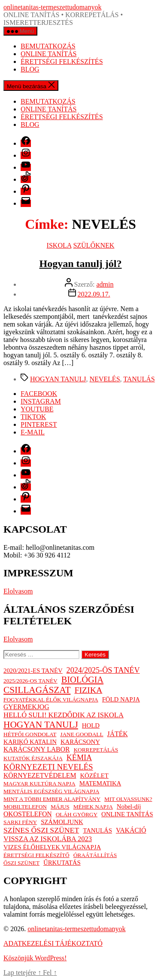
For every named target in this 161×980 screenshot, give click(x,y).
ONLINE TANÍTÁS (49, 54)
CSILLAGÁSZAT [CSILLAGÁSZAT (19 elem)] (37, 690)
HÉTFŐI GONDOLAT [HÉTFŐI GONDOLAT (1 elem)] (30, 734)
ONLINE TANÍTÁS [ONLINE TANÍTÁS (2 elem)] (127, 814)
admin (105, 284)
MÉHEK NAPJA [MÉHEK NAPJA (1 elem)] (93, 807)
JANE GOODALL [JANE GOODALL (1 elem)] (82, 734)
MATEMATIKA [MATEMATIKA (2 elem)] (100, 783)
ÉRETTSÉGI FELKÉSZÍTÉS (62, 61)
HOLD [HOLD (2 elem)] (91, 725)
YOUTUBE (37, 409)
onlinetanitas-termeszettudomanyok (52, 7)
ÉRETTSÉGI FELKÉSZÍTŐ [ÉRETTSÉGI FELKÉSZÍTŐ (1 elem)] (36, 855)
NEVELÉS (105, 379)
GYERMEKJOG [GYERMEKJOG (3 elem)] (26, 707)
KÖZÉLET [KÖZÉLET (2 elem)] (94, 776)
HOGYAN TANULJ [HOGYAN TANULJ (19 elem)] (41, 725)
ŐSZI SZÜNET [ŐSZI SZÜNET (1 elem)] (21, 863)
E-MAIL (33, 432)
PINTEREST (39, 424)
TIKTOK (33, 417)
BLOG (30, 69)
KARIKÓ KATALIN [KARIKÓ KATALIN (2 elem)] (30, 742)
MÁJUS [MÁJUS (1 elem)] (60, 807)
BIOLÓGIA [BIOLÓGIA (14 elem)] (82, 680)
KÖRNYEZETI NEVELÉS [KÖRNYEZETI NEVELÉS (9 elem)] (48, 767)
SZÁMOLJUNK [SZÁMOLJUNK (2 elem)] (62, 822)
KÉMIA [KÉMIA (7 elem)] (79, 758)
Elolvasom (18, 591)
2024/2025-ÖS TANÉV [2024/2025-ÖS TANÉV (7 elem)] (103, 670)
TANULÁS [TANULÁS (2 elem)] (97, 830)
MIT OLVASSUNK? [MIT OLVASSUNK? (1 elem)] (128, 799)
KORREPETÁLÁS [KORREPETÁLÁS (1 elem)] (96, 750)
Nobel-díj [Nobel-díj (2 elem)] (129, 806)
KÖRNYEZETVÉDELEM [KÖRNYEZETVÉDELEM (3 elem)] (40, 775)
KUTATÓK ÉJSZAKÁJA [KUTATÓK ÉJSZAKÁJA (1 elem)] (33, 758)
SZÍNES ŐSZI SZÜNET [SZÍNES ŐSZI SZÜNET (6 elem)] (41, 830)
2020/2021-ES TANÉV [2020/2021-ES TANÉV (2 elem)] (33, 671)
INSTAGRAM (41, 401)
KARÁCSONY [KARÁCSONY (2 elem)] (80, 742)
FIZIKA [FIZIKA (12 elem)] (88, 690)
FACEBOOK (39, 394)
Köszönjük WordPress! (35, 958)
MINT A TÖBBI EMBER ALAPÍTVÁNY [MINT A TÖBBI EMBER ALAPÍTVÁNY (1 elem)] (52, 799)
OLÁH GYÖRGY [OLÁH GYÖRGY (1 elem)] (77, 814)
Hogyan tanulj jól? (80, 264)
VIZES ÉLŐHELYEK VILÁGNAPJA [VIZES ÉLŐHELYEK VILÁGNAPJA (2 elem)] (52, 847)
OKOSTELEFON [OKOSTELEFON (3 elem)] (28, 814)
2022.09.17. (94, 294)
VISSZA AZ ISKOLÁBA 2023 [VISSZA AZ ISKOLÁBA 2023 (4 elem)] (48, 839)
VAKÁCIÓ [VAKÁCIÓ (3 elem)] (131, 830)
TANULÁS (139, 379)
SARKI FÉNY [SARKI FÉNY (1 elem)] (20, 822)
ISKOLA (59, 245)
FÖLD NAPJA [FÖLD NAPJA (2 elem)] (121, 699)
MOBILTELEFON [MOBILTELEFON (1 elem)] (25, 807)
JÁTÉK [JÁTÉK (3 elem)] (118, 734)
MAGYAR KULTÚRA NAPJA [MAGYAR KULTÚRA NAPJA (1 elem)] (39, 784)
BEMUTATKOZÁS (48, 46)
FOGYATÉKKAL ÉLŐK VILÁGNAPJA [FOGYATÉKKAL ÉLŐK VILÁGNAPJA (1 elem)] (51, 700)
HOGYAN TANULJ (58, 379)
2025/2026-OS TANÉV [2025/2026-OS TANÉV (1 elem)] (30, 681)
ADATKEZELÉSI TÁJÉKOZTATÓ (53, 943)
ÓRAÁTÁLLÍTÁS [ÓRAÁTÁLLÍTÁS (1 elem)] (95, 855)
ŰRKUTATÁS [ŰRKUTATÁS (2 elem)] (62, 863)
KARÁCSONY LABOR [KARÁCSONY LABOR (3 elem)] (36, 749)
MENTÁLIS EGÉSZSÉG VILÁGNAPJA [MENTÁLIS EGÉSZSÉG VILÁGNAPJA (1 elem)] (51, 791)
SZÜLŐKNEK (94, 245)
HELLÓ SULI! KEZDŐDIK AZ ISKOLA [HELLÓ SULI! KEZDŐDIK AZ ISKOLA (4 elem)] (64, 715)
